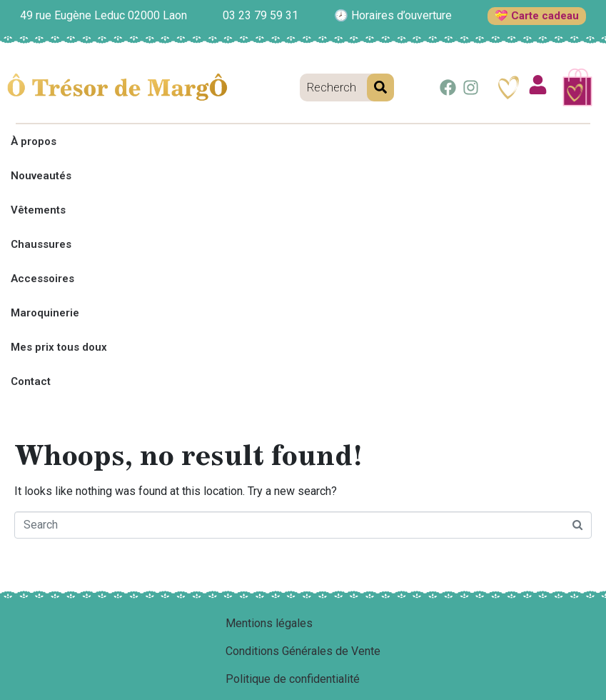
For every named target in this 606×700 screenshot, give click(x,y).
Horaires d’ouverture (402, 15)
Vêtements (38, 210)
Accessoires (42, 279)
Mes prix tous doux (59, 347)
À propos (34, 141)
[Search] (380, 87)
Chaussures (41, 244)
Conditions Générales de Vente (303, 651)
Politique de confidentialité (293, 679)
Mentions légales (269, 623)
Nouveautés (41, 176)
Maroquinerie (45, 313)
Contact (31, 381)
